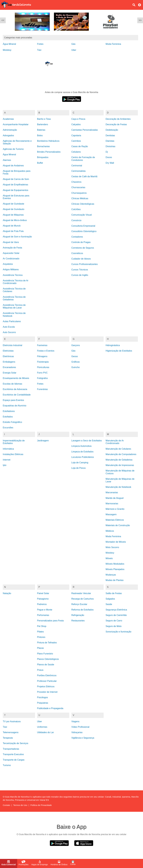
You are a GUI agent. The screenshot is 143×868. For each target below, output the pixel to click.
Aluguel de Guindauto (14, 209)
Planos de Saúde (46, 665)
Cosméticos (77, 253)
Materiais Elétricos (115, 520)
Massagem (111, 514)
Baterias (41, 130)
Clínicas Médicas (80, 198)
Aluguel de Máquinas (13, 215)
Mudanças (111, 575)
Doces (109, 157)
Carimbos (76, 141)
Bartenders (42, 124)
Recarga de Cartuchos (83, 599)
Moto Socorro (112, 547)
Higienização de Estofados (119, 351)
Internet (7, 460)
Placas (40, 648)
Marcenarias (112, 492)
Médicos (110, 531)
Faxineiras (42, 345)
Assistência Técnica (13, 275)
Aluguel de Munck (12, 226)
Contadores (77, 237)
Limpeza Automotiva (81, 446)
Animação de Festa (12, 248)
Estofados (8, 417)
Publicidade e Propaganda (50, 708)
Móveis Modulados (115, 564)
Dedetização (112, 130)
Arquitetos (8, 264)
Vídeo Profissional (80, 727)
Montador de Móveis (116, 542)
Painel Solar (43, 593)
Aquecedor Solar (11, 253)
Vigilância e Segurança (83, 738)
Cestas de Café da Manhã (84, 176)
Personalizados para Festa (50, 621)
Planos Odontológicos (48, 659)
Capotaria (76, 135)
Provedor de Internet (47, 692)
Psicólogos (42, 697)
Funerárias (42, 389)
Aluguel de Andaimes (13, 166)
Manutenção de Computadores (121, 454)
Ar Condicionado (11, 259)
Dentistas (110, 135)
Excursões (8, 428)
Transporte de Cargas (14, 760)
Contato (6, 805)
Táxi (39, 50)
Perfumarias (43, 615)
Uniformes (42, 727)
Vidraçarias (77, 732)
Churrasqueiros (79, 193)
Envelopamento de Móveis (16, 378)
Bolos (40, 135)
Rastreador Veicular (81, 593)
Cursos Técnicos (80, 270)
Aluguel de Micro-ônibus (15, 220)
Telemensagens (11, 732)
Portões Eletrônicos (47, 675)
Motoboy (7, 50)
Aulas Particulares (12, 321)
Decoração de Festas (116, 124)
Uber (74, 50)
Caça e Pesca (78, 119)
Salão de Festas (114, 593)
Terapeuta (8, 738)
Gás (73, 44)
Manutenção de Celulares (118, 449)
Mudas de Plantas (115, 580)
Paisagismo (43, 599)
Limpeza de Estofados (82, 452)
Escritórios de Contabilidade (17, 395)
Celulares (76, 152)
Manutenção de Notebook (118, 487)
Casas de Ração (80, 146)
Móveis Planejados (115, 569)
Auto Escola (9, 327)
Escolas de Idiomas (12, 384)
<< (3, 20)
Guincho (76, 367)
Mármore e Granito (115, 509)
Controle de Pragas (81, 242)
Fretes (40, 44)
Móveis (109, 558)
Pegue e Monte (45, 610)
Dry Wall (110, 163)
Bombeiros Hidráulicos (48, 141)
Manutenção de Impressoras (120, 465)
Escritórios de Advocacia (15, 389)
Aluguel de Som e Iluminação (17, 237)
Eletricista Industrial (12, 345)
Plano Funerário (45, 654)
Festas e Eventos (46, 351)
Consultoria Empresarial (83, 226)
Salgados (110, 599)
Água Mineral (9, 44)
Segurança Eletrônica (116, 610)
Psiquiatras (43, 703)
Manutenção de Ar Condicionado (115, 442)
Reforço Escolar (79, 604)
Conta (73, 863)
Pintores (41, 637)
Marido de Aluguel (115, 498)
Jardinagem (43, 441)
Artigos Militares (11, 269)
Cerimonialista (78, 171)
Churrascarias (78, 187)
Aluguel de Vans (11, 242)
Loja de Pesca (78, 468)
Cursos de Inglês (80, 275)
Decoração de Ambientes (118, 119)
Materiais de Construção (118, 525)
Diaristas (110, 141)
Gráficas (76, 362)
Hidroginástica (113, 345)
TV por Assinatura (12, 721)
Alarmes (7, 160)
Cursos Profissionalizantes (85, 264)
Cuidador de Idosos (81, 259)
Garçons (76, 345)
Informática (8, 449)
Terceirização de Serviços (16, 743)
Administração (10, 130)
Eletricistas (8, 351)
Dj (107, 152)
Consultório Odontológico (84, 231)
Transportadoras (11, 749)
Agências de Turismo (13, 149)
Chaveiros (76, 182)
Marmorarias (112, 504)
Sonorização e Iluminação (118, 632)
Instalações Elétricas (13, 454)
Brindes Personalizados (49, 152)
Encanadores (9, 367)
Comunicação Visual (82, 215)
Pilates (40, 632)
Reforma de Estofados (82, 610)
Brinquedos (43, 157)
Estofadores (9, 411)
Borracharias (43, 146)
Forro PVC (42, 373)
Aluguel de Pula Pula (13, 231)
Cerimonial (77, 166)
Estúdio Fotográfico (12, 422)
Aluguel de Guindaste (13, 204)
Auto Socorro (9, 332)
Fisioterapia (43, 362)
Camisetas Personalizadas (85, 130)
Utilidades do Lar (45, 732)
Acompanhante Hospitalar (16, 124)
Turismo (7, 765)
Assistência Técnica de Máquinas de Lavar (14, 306)
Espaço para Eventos (13, 400)
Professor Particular (47, 681)
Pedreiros (42, 604)
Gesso (75, 356)
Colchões (76, 209)
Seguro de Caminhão (116, 615)
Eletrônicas (8, 356)
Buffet (40, 163)
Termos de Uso (20, 805)
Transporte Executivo (13, 754)
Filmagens (42, 356)
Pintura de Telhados (47, 643)
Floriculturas (43, 367)
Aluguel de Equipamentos (16, 190)
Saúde (109, 604)
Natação (7, 593)
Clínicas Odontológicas (83, 204)
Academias (8, 119)
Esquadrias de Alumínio (15, 406)
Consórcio (76, 220)
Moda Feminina (113, 44)
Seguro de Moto (114, 626)
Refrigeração (78, 615)
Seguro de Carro (114, 621)
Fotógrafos (42, 378)
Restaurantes (78, 621)
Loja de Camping (80, 463)
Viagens (75, 721)
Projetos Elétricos (46, 686)
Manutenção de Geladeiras (119, 460)
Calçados (76, 124)
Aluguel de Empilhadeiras (15, 185)
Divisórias (110, 146)
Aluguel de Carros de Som (16, 179)
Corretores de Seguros (83, 248)
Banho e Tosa (44, 119)
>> (140, 20)
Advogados (8, 135)
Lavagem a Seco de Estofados (87, 441)
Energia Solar (10, 373)
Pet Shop (42, 626)
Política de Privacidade (41, 805)
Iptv (5, 465)
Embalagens (9, 362)
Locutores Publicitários (83, 457)
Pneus (40, 670)
